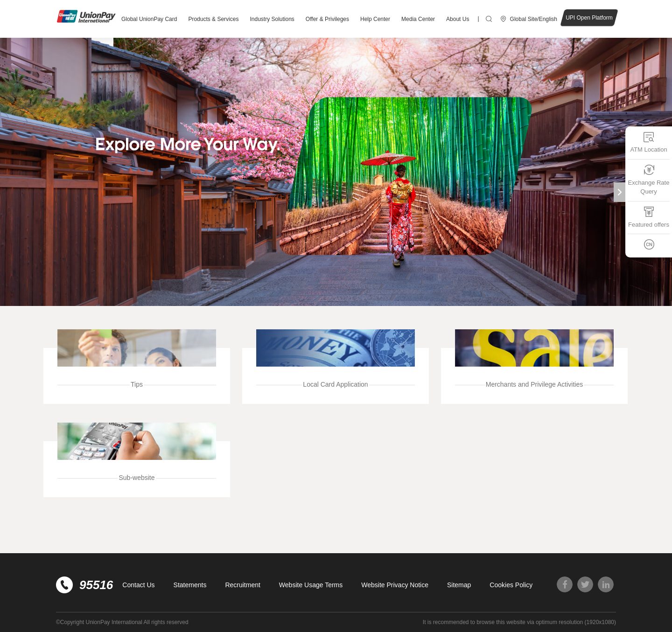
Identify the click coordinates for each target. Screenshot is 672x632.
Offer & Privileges (327, 19)
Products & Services (213, 19)
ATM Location (648, 142)
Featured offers (649, 217)
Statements (190, 585)
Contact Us (138, 585)
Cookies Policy (511, 585)
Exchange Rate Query (649, 180)
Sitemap (459, 585)
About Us (458, 19)
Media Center (418, 19)
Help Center (375, 19)
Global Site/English (534, 19)
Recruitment (242, 585)
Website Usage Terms (311, 585)
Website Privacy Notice (395, 585)
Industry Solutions (272, 19)
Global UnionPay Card (149, 19)
